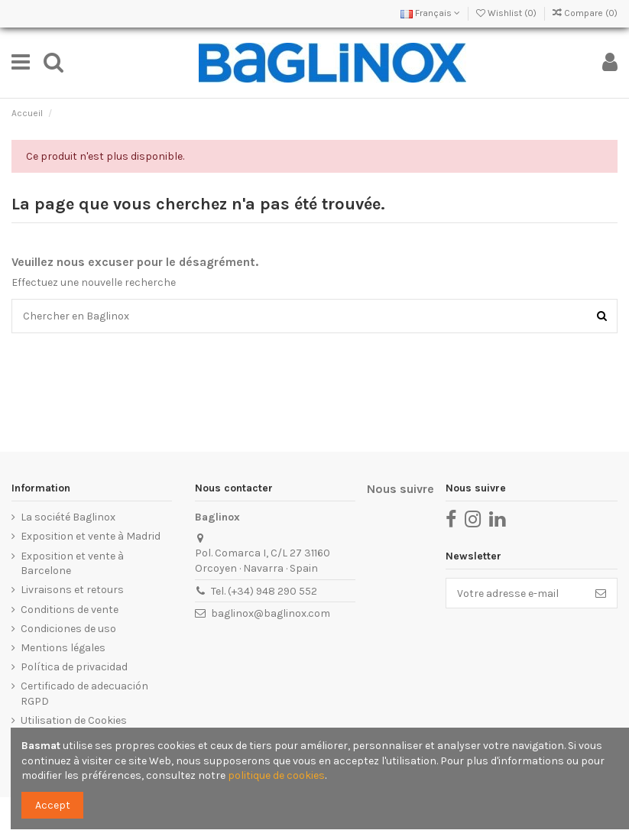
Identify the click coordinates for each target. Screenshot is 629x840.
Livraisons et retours (72, 590)
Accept (53, 805)
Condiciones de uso (68, 629)
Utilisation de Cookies (74, 720)
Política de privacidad (74, 667)
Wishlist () (507, 13)
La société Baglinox (68, 517)
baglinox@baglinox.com (271, 613)
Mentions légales (63, 648)
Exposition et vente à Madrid (91, 536)
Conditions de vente (70, 610)
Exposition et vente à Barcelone (72, 564)
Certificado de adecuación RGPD (84, 694)
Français (430, 13)
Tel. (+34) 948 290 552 (264, 591)
